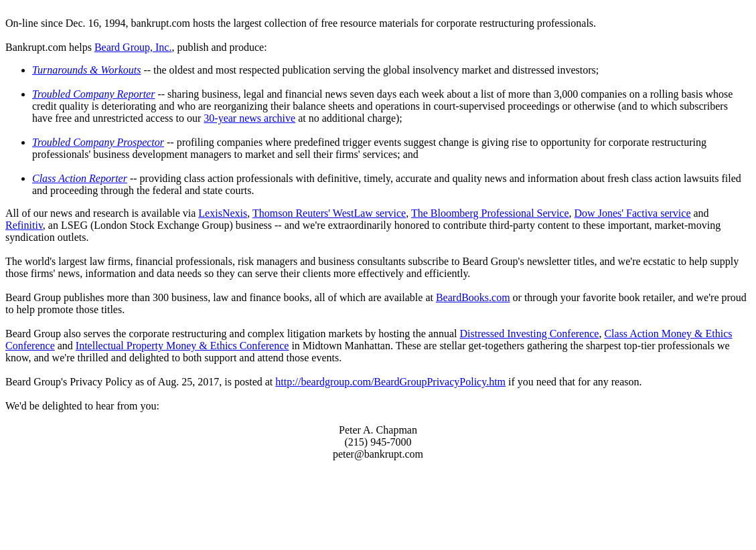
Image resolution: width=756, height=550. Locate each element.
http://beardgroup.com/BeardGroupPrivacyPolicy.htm (390, 382)
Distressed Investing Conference (529, 334)
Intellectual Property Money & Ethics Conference (182, 346)
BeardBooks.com (473, 297)
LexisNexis (223, 213)
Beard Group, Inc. (133, 47)
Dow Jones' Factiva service (633, 213)
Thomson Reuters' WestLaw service (329, 213)
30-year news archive (249, 118)
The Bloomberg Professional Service (490, 213)
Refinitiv (24, 225)
